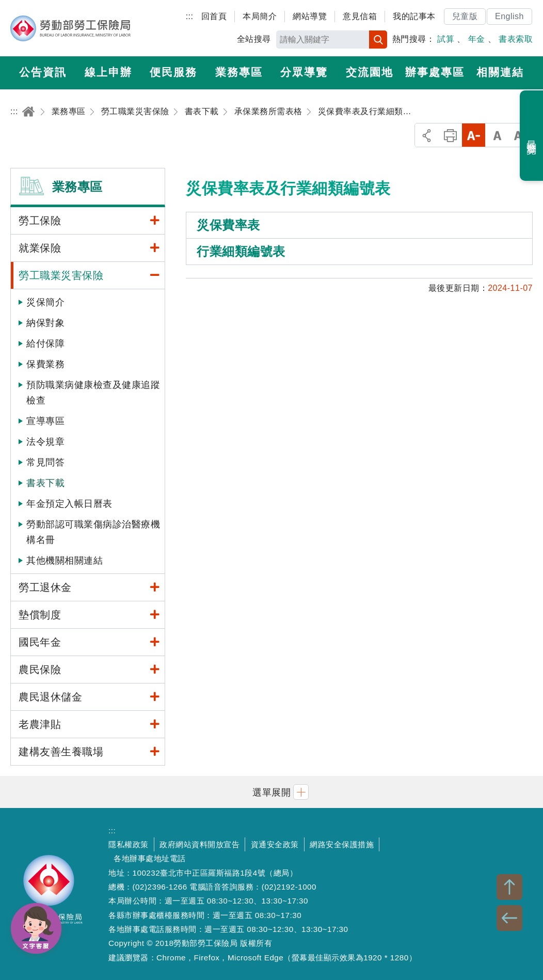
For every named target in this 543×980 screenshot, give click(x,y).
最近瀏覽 (532, 136)
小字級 (474, 135)
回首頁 (214, 16)
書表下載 (45, 483)
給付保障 (45, 344)
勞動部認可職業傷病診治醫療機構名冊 (93, 532)
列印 (450, 135)
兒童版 (465, 16)
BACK (509, 918)
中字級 (497, 135)
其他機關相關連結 (65, 561)
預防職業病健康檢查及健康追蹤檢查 (93, 393)
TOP (509, 887)
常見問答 (45, 462)
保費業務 (45, 364)
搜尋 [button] (378, 40)
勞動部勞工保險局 (70, 28)
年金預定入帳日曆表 (69, 504)
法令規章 (45, 442)
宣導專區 (45, 421)
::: (190, 16)
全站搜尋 (254, 39)
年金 (477, 39)
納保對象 (45, 323)
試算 (446, 39)
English (509, 16)
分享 (427, 135)
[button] (272, 792)
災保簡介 (45, 302)
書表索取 (516, 39)
